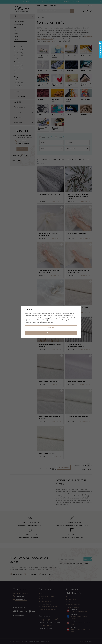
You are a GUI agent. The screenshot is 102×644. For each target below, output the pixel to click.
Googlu (48, 318)
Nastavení (51, 328)
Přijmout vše (51, 333)
